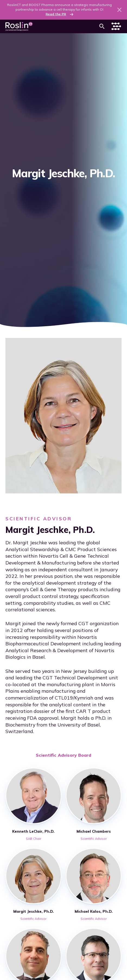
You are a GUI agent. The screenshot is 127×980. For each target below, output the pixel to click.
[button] (102, 26)
